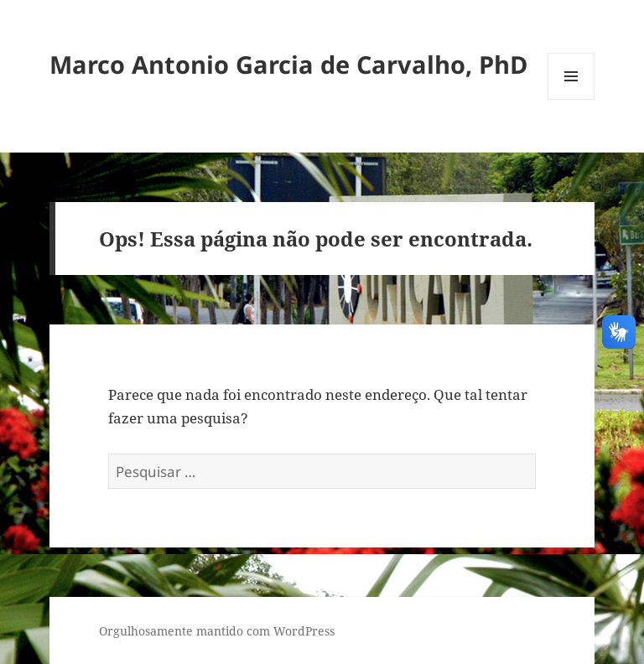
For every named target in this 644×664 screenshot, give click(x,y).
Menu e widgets (571, 99)
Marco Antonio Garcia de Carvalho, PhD (288, 64)
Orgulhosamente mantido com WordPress (217, 631)
